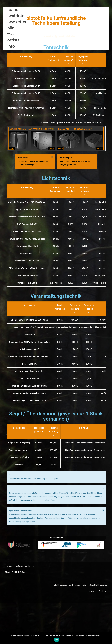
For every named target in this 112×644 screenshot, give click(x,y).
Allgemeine (17, 32)
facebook (103, 591)
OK (57, 640)
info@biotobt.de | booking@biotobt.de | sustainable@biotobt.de (80, 585)
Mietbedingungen (41, 32)
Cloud (8, 572)
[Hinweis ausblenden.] (52, 157)
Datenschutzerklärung (25, 566)
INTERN (15, 572)
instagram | (94, 591)
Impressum (10, 566)
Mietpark (23, 572)
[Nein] (108, 638)
